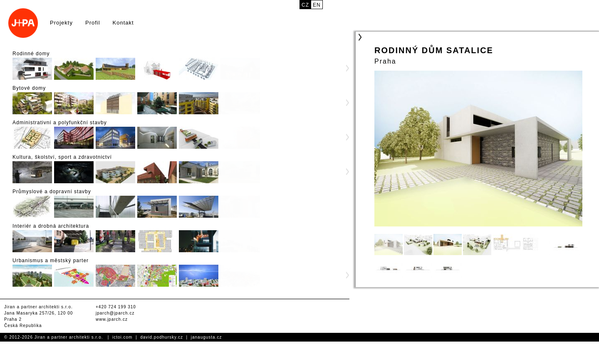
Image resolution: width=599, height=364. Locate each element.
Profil (93, 23)
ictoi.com (122, 337)
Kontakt (123, 23)
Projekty (61, 23)
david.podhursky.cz (162, 337)
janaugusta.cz (207, 337)
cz (305, 5)
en (317, 5)
